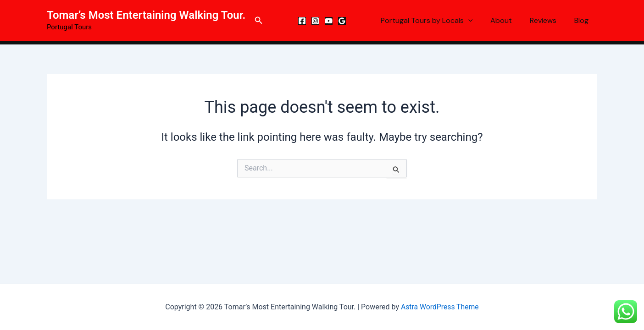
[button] (259, 20)
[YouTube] (329, 21)
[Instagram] (315, 21)
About (509, 20)
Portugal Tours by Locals (437, 21)
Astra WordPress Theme (440, 307)
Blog (583, 20)
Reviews (548, 20)
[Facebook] (302, 21)
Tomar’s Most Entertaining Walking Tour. (146, 15)
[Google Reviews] (342, 21)
